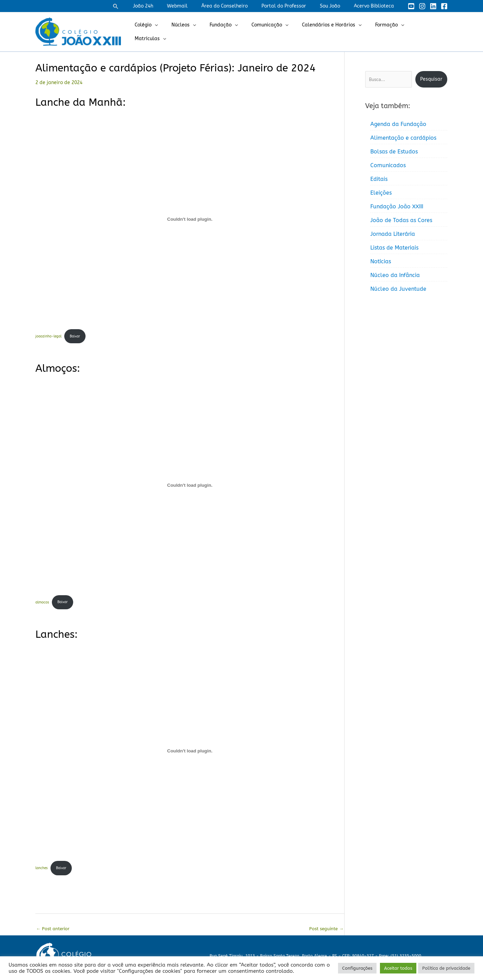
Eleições (381, 193)
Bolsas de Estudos (394, 152)
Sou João (336, 6)
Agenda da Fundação (398, 124)
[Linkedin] (433, 6)
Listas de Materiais (394, 248)
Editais (379, 179)
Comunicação (273, 32)
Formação (384, 32)
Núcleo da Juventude (398, 289)
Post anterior (54, 932)
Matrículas (424, 32)
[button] (141, 6)
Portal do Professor (294, 6)
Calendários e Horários (331, 32)
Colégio (162, 32)
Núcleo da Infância (395, 275)
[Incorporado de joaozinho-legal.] (190, 219)
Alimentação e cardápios (403, 138)
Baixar (80, 337)
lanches (42, 870)
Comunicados (388, 165)
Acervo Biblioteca (376, 6)
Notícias (381, 261)
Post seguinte (325, 932)
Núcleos (195, 32)
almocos (43, 604)
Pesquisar (431, 79)
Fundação (231, 32)
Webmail (196, 6)
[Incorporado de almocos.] (190, 486)
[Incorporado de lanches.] (190, 753)
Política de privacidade (446, 968)
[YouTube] (411, 6)
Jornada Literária (393, 234)
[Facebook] (444, 6)
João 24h (166, 6)
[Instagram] (422, 6)
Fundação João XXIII (397, 206)
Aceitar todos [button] (398, 968)
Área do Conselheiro (239, 6)
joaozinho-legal (50, 337)
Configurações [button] (357, 968)
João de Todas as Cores (401, 220)
